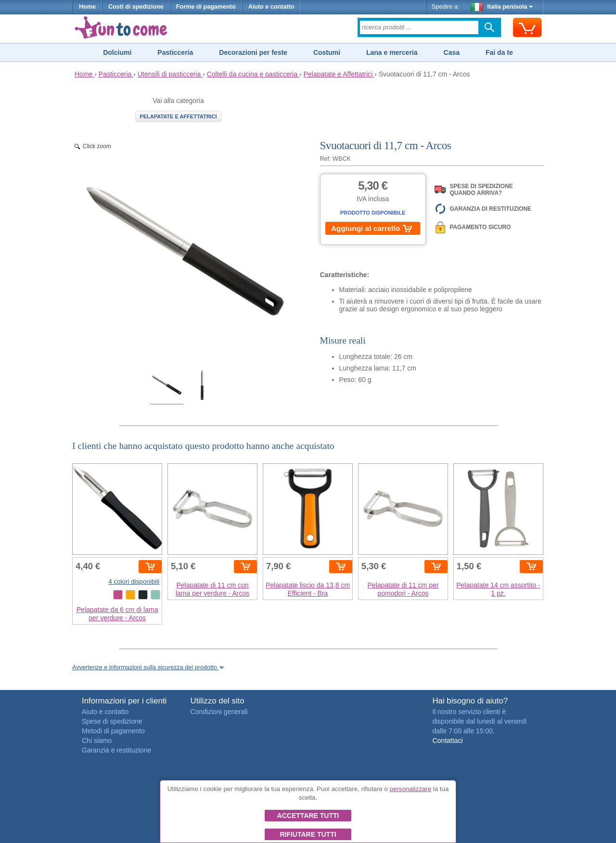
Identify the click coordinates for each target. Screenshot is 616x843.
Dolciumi (117, 52)
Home (87, 7)
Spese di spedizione (112, 721)
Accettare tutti (308, 816)
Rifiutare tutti (308, 834)
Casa (452, 52)
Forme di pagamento (206, 7)
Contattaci (447, 741)
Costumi (327, 52)
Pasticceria (175, 52)
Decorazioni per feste (253, 52)
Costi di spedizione (136, 7)
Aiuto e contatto (271, 7)
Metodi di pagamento (113, 731)
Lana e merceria (392, 52)
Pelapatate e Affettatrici (178, 116)
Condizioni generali (219, 712)
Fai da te (499, 52)
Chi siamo (97, 741)
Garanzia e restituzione (116, 750)
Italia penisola (502, 7)
